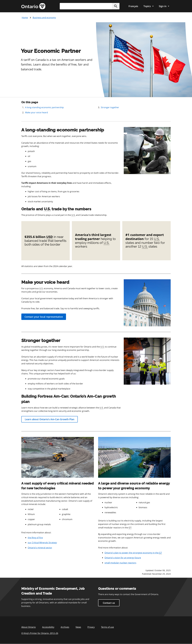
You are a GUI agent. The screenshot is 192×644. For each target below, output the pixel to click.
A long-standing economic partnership (44, 107)
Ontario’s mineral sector (40, 548)
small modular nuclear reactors (120, 563)
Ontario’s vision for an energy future (123, 558)
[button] (116, 6)
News (78, 627)
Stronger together (110, 107)
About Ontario (29, 627)
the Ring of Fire (35, 538)
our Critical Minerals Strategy (42, 543)
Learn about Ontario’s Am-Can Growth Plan (50, 419)
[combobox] (90, 6)
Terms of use (107, 627)
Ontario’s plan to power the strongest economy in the (133, 553)
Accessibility (48, 627)
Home (25, 18)
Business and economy (44, 18)
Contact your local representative (44, 317)
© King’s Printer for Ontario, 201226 (40, 633)
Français (133, 6)
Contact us (109, 603)
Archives (65, 627)
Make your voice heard (36, 112)
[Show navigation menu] (148, 6)
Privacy (91, 627)
